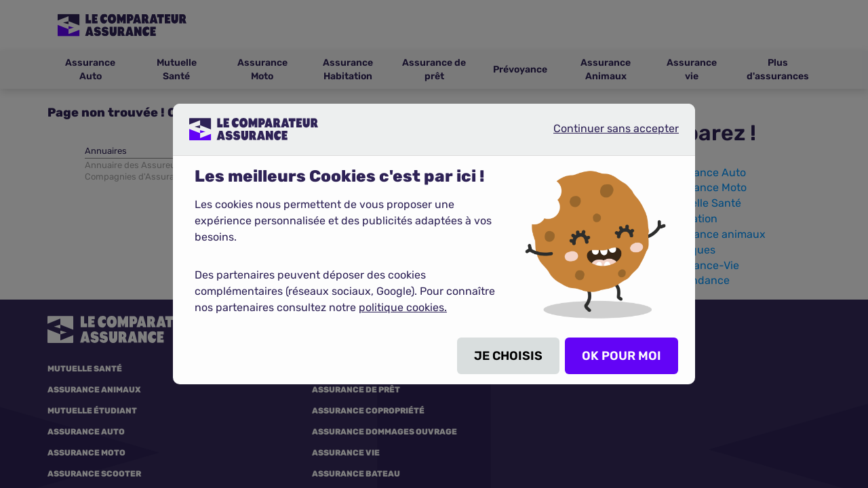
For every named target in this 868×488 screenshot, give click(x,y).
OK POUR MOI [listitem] (622, 356)
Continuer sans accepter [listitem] (605, 134)
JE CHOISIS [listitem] (508, 356)
